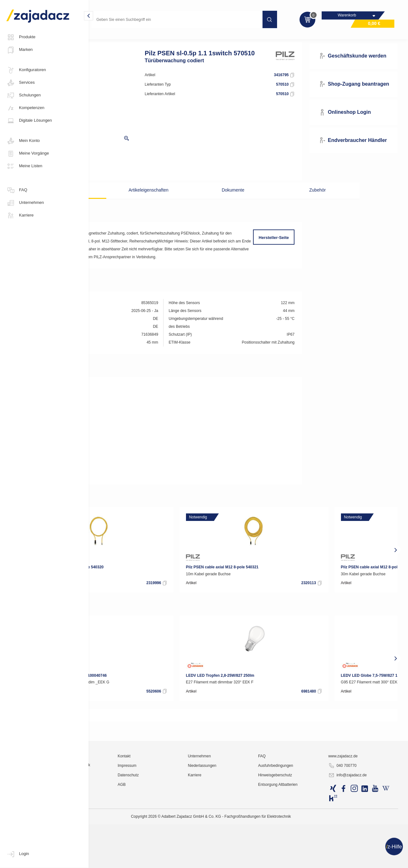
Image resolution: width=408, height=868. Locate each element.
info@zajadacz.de (363, 860)
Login (18, 854)
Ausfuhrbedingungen (304, 851)
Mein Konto (23, 141)
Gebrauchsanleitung (125, 434)
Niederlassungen (244, 851)
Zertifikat (114, 424)
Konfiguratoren (26, 70)
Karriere (20, 216)
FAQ (17, 190)
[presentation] (98, 576)
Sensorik (143, 39)
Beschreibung (125, 201)
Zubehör (294, 201)
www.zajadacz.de (358, 841)
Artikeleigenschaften (181, 201)
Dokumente (238, 201)
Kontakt (179, 841)
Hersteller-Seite (294, 248)
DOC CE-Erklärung (123, 415)
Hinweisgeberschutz (303, 860)
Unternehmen (25, 203)
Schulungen (24, 95)
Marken (19, 50)
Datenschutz (183, 860)
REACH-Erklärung (123, 500)
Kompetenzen (25, 108)
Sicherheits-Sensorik (178, 39)
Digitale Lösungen (29, 121)
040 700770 (358, 851)
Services (21, 83)
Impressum (182, 851)
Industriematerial (111, 39)
